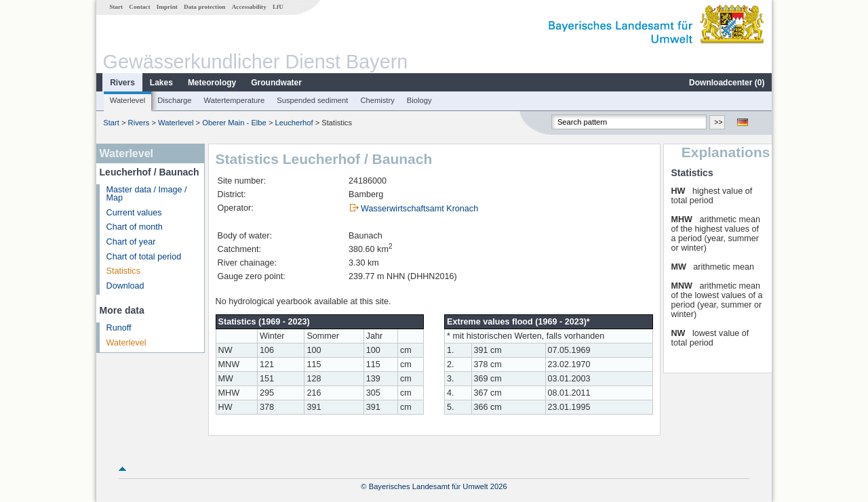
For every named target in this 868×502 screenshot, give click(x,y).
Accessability (249, 7)
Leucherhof (294, 123)
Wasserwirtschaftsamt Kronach (419, 209)
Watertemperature (235, 100)
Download (125, 286)
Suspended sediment (312, 100)
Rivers (122, 83)
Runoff (119, 328)
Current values (134, 213)
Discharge (174, 100)
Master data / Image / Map (147, 194)
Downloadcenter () (727, 83)
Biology (419, 100)
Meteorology (212, 83)
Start (116, 7)
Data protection (204, 7)
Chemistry (377, 100)
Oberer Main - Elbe (234, 123)
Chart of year (131, 242)
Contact (139, 7)
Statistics (123, 271)
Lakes (161, 83)
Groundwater (276, 83)
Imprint (167, 7)
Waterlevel (127, 100)
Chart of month (135, 227)
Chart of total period (144, 257)
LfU (278, 7)
